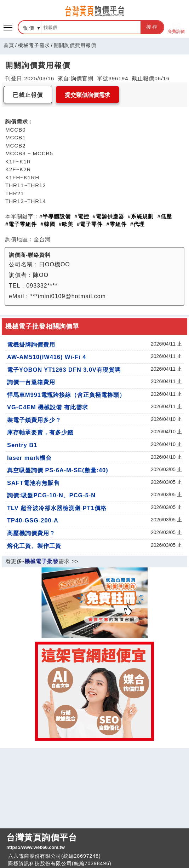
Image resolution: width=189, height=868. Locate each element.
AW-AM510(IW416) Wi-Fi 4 (47, 357)
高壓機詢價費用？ (31, 533)
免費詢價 (176, 27)
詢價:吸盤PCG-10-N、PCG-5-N (51, 495)
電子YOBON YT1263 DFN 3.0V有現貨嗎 (64, 370)
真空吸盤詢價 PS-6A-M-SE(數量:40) (58, 470)
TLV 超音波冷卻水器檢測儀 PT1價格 (57, 508)
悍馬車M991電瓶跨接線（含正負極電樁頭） (66, 395)
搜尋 (152, 27)
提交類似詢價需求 (87, 95)
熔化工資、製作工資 (34, 546)
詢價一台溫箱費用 (31, 382)
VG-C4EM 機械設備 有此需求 (48, 407)
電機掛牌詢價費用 (31, 345)
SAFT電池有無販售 (33, 483)
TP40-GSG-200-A (33, 520)
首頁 (9, 45)
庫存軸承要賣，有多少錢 (40, 432)
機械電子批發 (41, 561)
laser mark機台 (29, 458)
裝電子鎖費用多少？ (34, 420)
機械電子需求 (34, 45)
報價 (29, 28)
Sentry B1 (22, 445)
